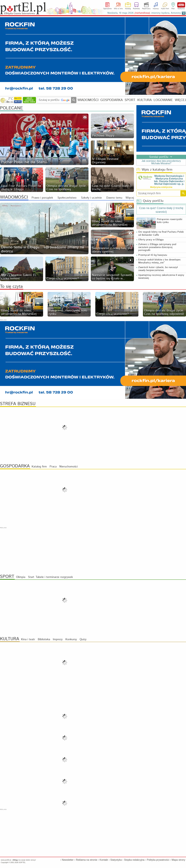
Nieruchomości (69, 467)
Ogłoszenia (107, 9)
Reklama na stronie (86, 860)
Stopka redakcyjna (134, 860)
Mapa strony (178, 860)
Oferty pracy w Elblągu (151, 240)
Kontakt (104, 860)
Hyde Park (165, 9)
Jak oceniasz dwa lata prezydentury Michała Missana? (161, 162)
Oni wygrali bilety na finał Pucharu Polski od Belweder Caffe (161, 233)
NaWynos (181, 5)
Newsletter (68, 860)
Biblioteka (44, 639)
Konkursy (71, 639)
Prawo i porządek (42, 198)
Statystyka (116, 860)
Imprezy (156, 9)
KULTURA (145, 100)
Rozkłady (136, 9)
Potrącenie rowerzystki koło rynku (170, 221)
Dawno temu (114, 198)
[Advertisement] (93, 551)
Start (31, 577)
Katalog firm (39, 467)
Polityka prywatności (158, 860)
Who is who (118, 9)
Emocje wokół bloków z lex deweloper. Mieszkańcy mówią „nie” (160, 261)
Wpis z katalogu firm (154, 170)
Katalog (128, 9)
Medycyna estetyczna (161, 187)
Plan (173, 9)
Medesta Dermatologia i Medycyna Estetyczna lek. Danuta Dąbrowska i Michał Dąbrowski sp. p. (169, 180)
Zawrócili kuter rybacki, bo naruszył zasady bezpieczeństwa (158, 269)
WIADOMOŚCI (88, 100)
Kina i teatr (28, 639)
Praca (53, 467)
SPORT (130, 100)
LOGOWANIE (163, 100)
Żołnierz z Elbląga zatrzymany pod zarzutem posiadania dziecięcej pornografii (157, 247)
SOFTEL (22, 862)
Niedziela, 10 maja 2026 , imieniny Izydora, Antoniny (144, 13)
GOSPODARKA (112, 100)
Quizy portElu (150, 201)
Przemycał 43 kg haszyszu (153, 255)
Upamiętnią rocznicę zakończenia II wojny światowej (161, 277)
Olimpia (21, 577)
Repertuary (146, 9)
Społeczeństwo (67, 198)
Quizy (83, 639)
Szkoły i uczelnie (91, 198)
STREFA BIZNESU (18, 404)
